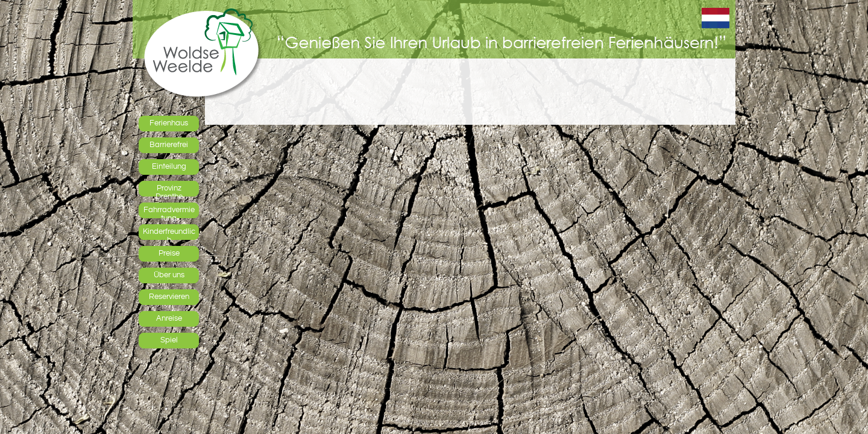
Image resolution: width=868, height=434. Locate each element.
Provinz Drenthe (169, 190)
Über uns (169, 275)
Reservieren (169, 297)
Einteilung (169, 166)
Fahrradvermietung (169, 212)
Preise (169, 253)
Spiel (169, 340)
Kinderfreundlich (169, 233)
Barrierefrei (169, 145)
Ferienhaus (169, 123)
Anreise (169, 318)
